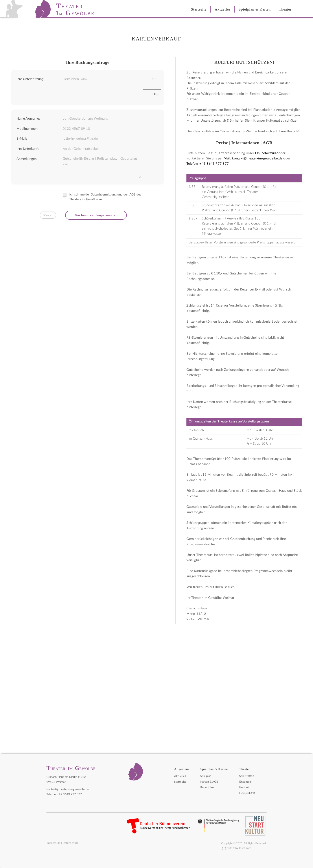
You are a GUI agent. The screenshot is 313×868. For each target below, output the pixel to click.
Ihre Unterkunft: (28, 149)
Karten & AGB (209, 782)
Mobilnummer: (27, 129)
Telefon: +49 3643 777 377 (208, 164)
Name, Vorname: (28, 119)
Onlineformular (266, 153)
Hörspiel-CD (247, 793)
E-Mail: (22, 139)
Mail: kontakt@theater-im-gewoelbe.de (253, 158)
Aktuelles (180, 776)
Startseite (180, 782)
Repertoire (207, 788)
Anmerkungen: (27, 159)
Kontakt (244, 788)
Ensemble (245, 782)
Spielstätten (247, 776)
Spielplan (206, 776)
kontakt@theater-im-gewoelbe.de (68, 789)
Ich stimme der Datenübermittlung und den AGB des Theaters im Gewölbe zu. (102, 197)
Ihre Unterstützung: (30, 79)
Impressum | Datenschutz (62, 843)
